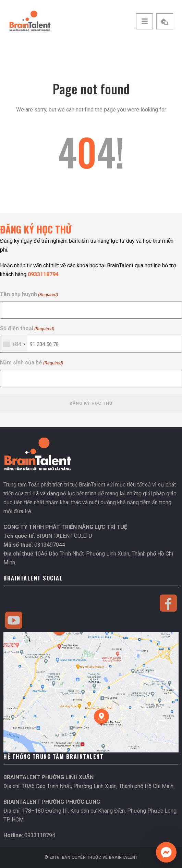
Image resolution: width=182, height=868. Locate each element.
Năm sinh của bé (32, 363)
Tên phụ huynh (29, 295)
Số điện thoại (27, 329)
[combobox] (14, 344)
